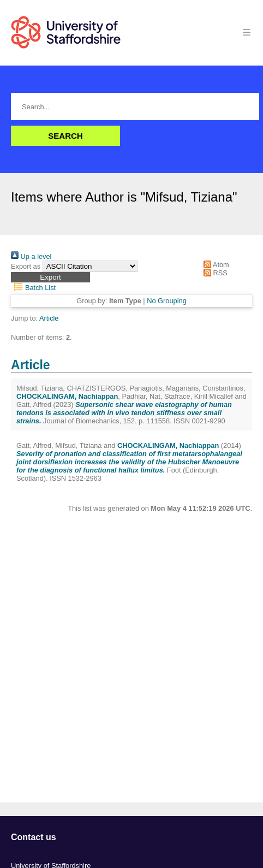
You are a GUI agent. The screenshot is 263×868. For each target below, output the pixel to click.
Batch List (33, 288)
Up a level (31, 256)
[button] (50, 277)
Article (49, 318)
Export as (26, 266)
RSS (214, 273)
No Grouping (167, 301)
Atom (215, 265)
